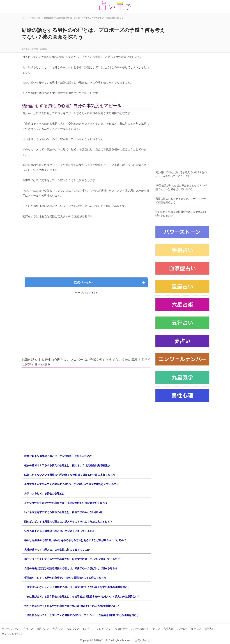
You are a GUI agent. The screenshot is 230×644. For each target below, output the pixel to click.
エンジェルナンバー (13, 634)
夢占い (156, 629)
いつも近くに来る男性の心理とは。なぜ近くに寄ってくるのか (59, 531)
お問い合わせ (142, 640)
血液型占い (43, 629)
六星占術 (169, 629)
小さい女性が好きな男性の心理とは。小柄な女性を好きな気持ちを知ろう (66, 503)
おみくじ (88, 629)
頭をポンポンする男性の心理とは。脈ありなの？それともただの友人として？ (68, 522)
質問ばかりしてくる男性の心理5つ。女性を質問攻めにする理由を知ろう (65, 578)
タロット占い (104, 629)
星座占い (58, 629)
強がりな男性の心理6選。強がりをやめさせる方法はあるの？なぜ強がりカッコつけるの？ (75, 540)
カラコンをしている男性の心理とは (44, 493)
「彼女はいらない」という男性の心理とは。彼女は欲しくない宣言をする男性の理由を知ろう (77, 587)
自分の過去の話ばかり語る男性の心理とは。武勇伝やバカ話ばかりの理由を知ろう (71, 568)
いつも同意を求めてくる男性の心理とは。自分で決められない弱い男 (63, 512)
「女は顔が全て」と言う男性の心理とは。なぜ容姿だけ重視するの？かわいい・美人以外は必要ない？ (82, 596)
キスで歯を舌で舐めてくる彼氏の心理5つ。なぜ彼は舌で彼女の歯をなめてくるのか (72, 484)
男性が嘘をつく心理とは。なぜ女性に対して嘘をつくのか (57, 550)
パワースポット (140, 629)
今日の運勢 (121, 629)
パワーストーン (11, 629)
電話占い (210, 629)
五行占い (196, 629)
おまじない (73, 629)
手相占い (28, 629)
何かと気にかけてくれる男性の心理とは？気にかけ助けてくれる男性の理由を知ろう (72, 606)
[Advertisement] (86, 250)
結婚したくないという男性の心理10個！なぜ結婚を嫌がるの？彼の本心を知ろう (70, 475)
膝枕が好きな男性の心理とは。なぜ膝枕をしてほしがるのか (58, 456)
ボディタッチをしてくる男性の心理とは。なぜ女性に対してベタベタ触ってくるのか (72, 559)
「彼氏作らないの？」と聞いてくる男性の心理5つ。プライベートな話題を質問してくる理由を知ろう (82, 615)
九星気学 (182, 629)
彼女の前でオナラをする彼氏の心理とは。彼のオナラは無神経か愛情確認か (67, 465)
